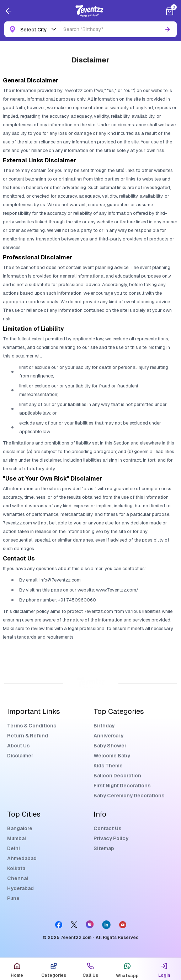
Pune (13, 898)
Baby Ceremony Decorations (129, 796)
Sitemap (104, 848)
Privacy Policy (111, 838)
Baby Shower (110, 746)
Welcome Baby (112, 756)
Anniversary (108, 736)
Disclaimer (20, 756)
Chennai (18, 878)
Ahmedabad (22, 858)
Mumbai (17, 838)
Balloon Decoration (117, 776)
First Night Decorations (122, 786)
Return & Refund (28, 736)
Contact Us (107, 828)
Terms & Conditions (32, 726)
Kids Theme (108, 766)
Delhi (14, 848)
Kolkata (16, 868)
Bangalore (20, 828)
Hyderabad (20, 888)
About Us (18, 746)
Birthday (104, 726)
